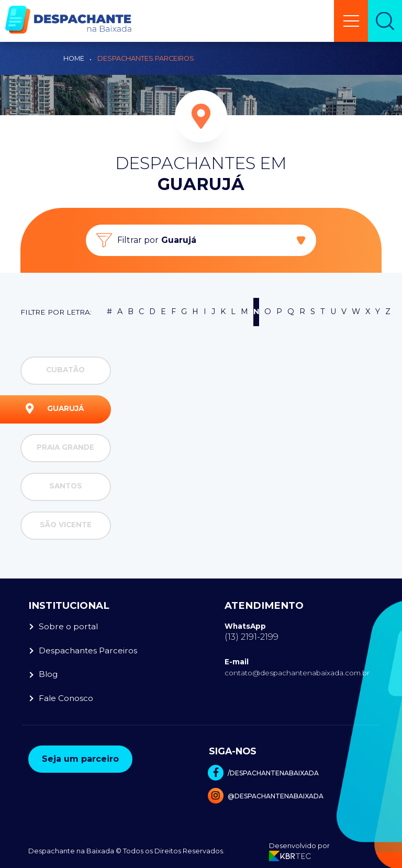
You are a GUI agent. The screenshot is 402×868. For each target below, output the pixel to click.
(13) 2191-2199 (252, 637)
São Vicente (59, 526)
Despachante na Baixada (71, 851)
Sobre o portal (68, 626)
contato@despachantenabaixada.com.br (297, 673)
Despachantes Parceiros (146, 58)
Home (74, 58)
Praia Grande (60, 448)
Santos (54, 487)
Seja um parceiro (80, 759)
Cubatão (55, 371)
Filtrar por (157, 240)
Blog (48, 674)
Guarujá (55, 409)
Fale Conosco (66, 698)
